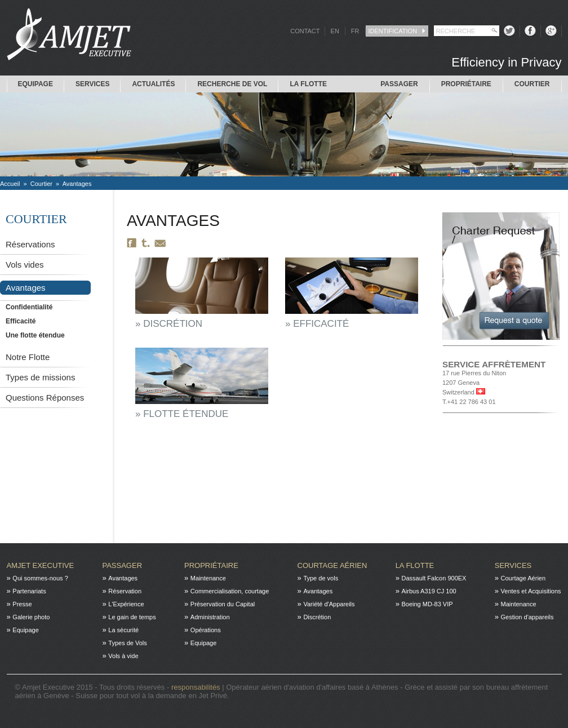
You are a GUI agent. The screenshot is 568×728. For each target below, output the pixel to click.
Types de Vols (128, 643)
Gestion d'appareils (527, 617)
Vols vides (25, 265)
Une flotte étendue (35, 335)
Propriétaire (466, 84)
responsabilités (197, 687)
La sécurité (123, 630)
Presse (22, 604)
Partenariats (29, 591)
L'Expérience (126, 604)
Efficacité (21, 321)
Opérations (206, 630)
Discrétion (317, 617)
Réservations (30, 244)
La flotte (308, 84)
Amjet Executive (41, 565)
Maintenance (208, 578)
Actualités (153, 84)
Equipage (35, 84)
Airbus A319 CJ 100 (429, 591)
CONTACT (305, 31)
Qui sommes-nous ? (40, 578)
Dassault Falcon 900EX (434, 578)
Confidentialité (29, 307)
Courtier (532, 84)
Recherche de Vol (232, 84)
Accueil (10, 184)
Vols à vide (123, 656)
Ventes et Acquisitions (531, 591)
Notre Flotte (28, 357)
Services (92, 84)
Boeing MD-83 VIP (427, 604)
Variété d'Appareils (329, 604)
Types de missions (40, 377)
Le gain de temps (132, 617)
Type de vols (321, 578)
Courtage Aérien (332, 565)
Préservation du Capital (223, 604)
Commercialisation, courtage (230, 591)
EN (335, 31)
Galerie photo (31, 617)
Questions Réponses (45, 398)
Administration (210, 617)
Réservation (125, 591)
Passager (399, 84)
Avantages (77, 184)
